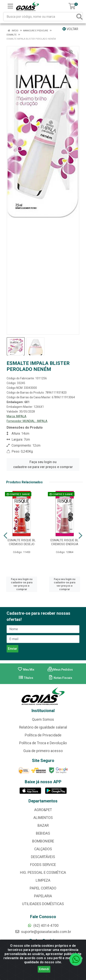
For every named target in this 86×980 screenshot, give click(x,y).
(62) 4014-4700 (43, 926)
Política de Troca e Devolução (43, 743)
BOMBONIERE (43, 841)
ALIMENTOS (43, 818)
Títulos (26, 678)
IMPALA (21, 416)
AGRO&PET (43, 810)
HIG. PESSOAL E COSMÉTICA (43, 873)
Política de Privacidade (43, 735)
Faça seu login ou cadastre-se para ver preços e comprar (43, 464)
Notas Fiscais (60, 678)
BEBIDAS (43, 833)
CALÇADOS (43, 849)
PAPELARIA (43, 896)
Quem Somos (43, 719)
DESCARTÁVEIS (43, 857)
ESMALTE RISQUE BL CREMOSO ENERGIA (65, 542)
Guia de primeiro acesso (43, 751)
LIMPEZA (43, 880)
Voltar (70, 29)
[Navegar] (5, 536)
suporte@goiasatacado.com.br (43, 932)
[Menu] (10, 6)
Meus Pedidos (60, 670)
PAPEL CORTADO (43, 888)
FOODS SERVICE (43, 865)
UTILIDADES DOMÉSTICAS (43, 904)
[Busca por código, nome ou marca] (40, 17)
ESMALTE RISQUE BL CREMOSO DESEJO (22, 542)
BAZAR (43, 826)
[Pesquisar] (79, 17)
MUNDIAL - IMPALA (35, 421)
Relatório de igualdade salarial (43, 727)
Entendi (44, 969)
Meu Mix (26, 670)
